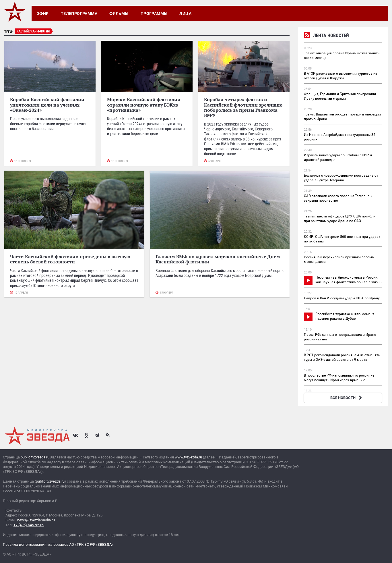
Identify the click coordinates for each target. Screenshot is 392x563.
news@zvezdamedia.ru (36, 520)
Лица (185, 14)
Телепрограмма (79, 14)
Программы (154, 14)
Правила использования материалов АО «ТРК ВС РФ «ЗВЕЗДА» (58, 544)
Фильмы (119, 14)
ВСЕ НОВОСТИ (347, 398)
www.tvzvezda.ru (188, 457)
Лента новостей (326, 36)
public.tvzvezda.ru (35, 457)
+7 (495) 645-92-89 (29, 525)
